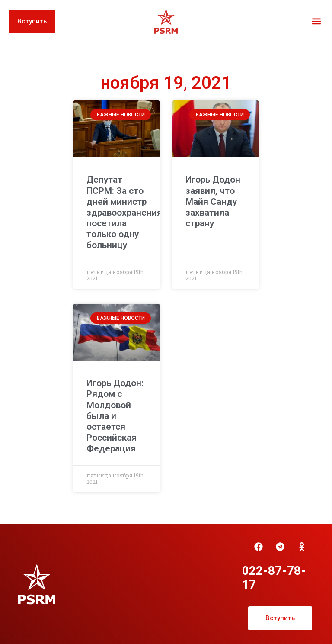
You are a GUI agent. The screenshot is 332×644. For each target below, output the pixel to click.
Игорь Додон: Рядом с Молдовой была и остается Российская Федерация (115, 416)
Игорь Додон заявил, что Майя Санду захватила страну (213, 201)
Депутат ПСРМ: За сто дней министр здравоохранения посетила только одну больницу (124, 212)
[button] (316, 21)
